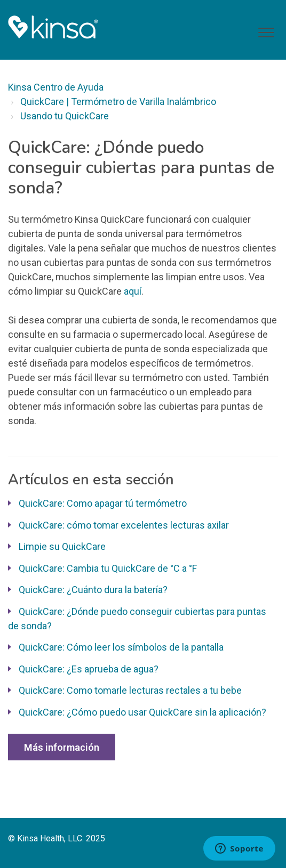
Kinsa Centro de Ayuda (56, 87)
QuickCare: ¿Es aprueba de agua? (89, 669)
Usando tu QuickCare (65, 116)
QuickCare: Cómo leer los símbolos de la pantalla (121, 647)
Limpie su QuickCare (62, 546)
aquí (133, 291)
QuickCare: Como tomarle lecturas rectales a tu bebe (130, 690)
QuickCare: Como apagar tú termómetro (103, 503)
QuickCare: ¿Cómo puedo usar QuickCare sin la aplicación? (142, 712)
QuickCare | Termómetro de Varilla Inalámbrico (118, 102)
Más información (62, 747)
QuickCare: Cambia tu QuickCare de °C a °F (108, 568)
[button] (266, 33)
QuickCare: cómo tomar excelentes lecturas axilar (124, 525)
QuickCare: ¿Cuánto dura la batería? (93, 590)
